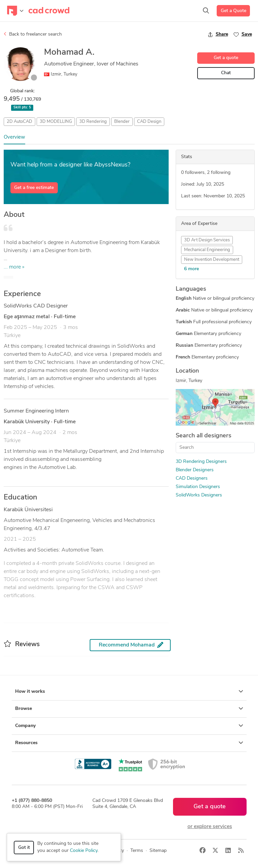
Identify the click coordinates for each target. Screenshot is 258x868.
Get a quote (226, 58)
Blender (122, 122)
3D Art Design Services (207, 240)
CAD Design (149, 122)
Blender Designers (195, 470)
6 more (191, 269)
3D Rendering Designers (201, 462)
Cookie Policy (84, 851)
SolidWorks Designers (199, 495)
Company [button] (129, 726)
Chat (226, 73)
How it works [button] (129, 691)
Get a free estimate (34, 188)
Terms (137, 851)
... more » (14, 267)
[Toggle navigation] (15, 11)
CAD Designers (192, 478)
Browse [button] (129, 709)
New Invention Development (212, 260)
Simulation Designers (198, 487)
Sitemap (158, 851)
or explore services (210, 827)
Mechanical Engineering (207, 250)
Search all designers (204, 436)
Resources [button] (129, 743)
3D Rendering (93, 122)
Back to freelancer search (33, 34)
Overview (14, 137)
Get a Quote (233, 11)
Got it (24, 848)
